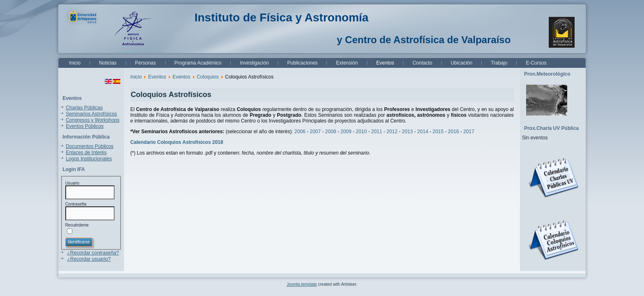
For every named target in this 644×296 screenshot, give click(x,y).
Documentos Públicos (90, 146)
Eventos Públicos (85, 126)
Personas (146, 63)
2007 (315, 132)
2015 (439, 132)
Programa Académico (198, 63)
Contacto (422, 63)
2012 (392, 132)
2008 (331, 132)
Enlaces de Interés (86, 153)
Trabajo (499, 63)
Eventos (385, 63)
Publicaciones (302, 63)
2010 (361, 132)
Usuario (72, 183)
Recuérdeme (77, 225)
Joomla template (302, 284)
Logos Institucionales (89, 159)
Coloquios (208, 77)
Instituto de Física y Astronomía (281, 17)
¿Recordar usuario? (89, 259)
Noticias (108, 63)
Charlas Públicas (84, 108)
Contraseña (76, 204)
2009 (346, 132)
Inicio (75, 63)
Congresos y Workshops (93, 120)
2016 (454, 132)
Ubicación (461, 63)
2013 (407, 132)
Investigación (254, 63)
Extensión (347, 63)
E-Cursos (536, 63)
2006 (300, 132)
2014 (423, 132)
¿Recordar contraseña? (93, 253)
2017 (469, 132)
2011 (377, 132)
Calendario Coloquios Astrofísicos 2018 (177, 142)
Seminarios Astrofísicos (91, 114)
